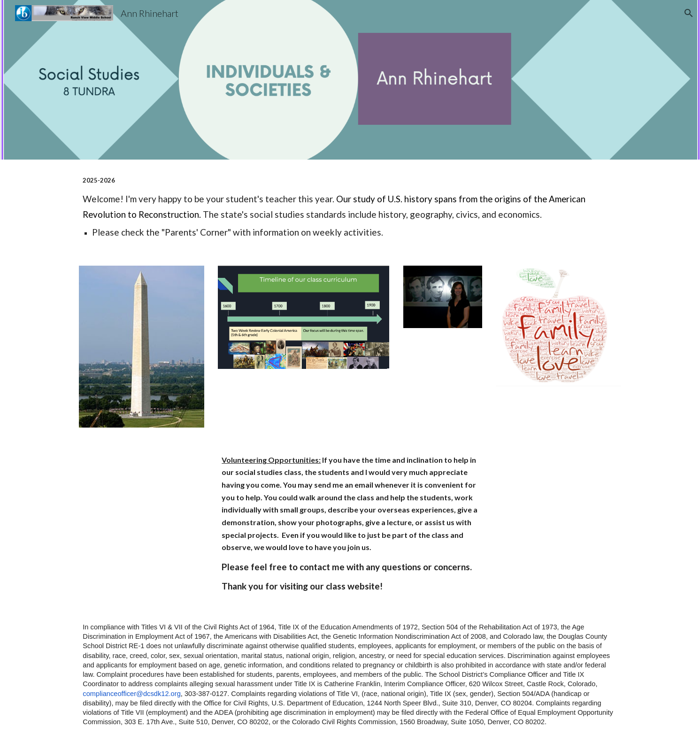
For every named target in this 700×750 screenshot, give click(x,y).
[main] (350, 207)
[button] (689, 13)
